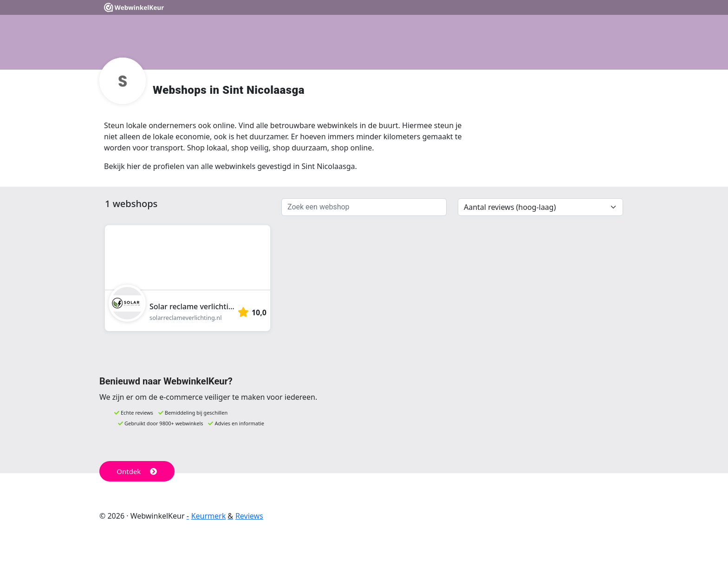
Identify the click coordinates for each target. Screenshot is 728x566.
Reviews (249, 516)
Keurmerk (209, 516)
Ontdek (137, 471)
